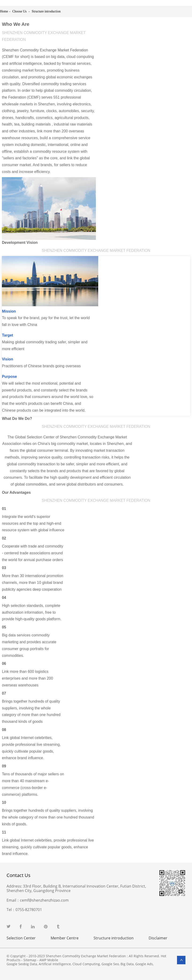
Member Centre (65, 938)
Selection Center (21, 938)
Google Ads (144, 964)
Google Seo (110, 964)
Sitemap (30, 960)
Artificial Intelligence (55, 964)
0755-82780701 (29, 910)
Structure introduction (46, 11)
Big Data (127, 964)
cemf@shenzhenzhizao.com (44, 900)
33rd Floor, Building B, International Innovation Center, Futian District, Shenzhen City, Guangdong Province (76, 888)
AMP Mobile (49, 960)
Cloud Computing (86, 964)
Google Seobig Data (22, 964)
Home (4, 11)
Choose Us (19, 11)
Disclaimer (158, 938)
